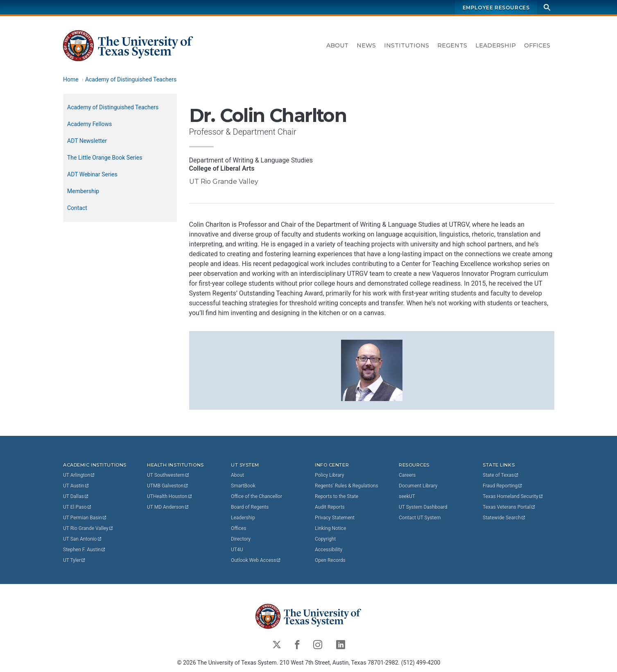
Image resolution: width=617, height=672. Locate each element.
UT (79, 475)
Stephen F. (85, 550)
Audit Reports (330, 507)
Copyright (325, 539)
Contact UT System (420, 518)
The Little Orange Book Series (105, 158)
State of (501, 475)
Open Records (330, 560)
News (366, 45)
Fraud (503, 486)
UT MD (168, 507)
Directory (241, 539)
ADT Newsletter (87, 141)
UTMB (168, 486)
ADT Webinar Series (92, 174)
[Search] (547, 7)
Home (71, 79)
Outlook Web (256, 560)
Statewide (504, 518)
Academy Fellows (89, 124)
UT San (82, 539)
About (337, 45)
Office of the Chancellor (257, 496)
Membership (83, 191)
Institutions (407, 45)
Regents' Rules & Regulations (347, 486)
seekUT (407, 496)
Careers (407, 475)
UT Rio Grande (88, 528)
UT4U (237, 550)
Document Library (418, 486)
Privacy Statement (335, 518)
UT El (77, 507)
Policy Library (329, 475)
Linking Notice (330, 528)
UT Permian (85, 518)
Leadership (496, 45)
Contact (77, 208)
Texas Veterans (509, 507)
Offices (537, 45)
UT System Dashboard (423, 507)
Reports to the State (337, 496)
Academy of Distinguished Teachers (130, 79)
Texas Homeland (513, 496)
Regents (452, 45)
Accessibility (329, 550)
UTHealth (170, 496)
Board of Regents (250, 507)
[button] (371, 370)
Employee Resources (496, 8)
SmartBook (243, 486)
